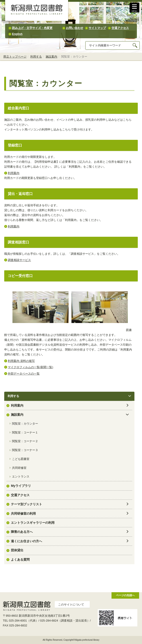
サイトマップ (97, 28)
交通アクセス (120, 28)
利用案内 (14, 173)
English (17, 34)
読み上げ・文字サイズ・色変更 (32, 28)
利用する (36, 57)
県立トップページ (15, 57)
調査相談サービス (19, 260)
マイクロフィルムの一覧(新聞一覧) (30, 367)
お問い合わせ (75, 28)
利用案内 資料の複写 (21, 361)
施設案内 (51, 57)
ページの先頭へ (125, 595)
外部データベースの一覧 (24, 374)
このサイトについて (71, 605)
